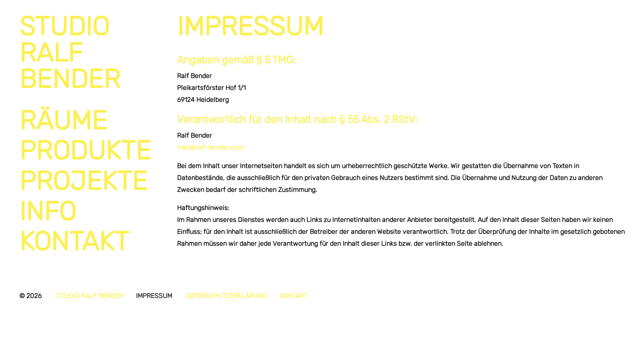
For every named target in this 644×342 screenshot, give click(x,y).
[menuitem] (86, 120)
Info (48, 211)
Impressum (154, 296)
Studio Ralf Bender (90, 296)
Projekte (83, 181)
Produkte (85, 151)
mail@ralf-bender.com (210, 147)
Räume (63, 120)
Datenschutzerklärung (226, 296)
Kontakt (74, 241)
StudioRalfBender (70, 53)
